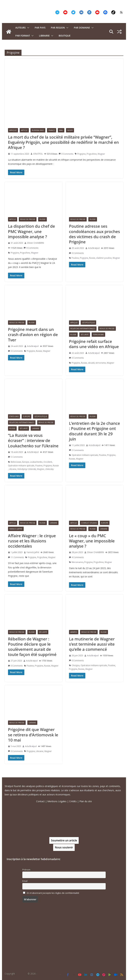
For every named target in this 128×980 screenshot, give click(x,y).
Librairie (44, 36)
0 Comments (66, 154)
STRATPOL (38, 154)
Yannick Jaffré (16, 529)
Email (25, 881)
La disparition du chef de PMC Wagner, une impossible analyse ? (31, 231)
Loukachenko (36, 462)
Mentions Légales (57, 801)
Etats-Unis (14, 416)
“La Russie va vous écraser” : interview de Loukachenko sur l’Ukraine (33, 440)
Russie (42, 219)
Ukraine (36, 428)
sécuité (91, 363)
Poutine (75, 258)
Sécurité (85, 335)
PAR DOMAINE (82, 28)
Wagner (101, 154)
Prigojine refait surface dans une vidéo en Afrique (94, 344)
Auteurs (20, 28)
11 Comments (16, 557)
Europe (26, 416)
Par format (23, 36)
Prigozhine (92, 154)
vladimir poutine (104, 258)
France (52, 130)
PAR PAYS (40, 28)
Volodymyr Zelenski (27, 469)
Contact (40, 801)
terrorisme (101, 363)
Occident (48, 462)
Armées (74, 632)
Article (24, 130)
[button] (27, 28)
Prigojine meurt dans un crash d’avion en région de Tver (33, 334)
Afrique (13, 130)
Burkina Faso (38, 130)
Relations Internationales (83, 329)
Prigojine (81, 154)
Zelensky (49, 469)
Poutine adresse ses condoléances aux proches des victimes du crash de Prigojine (94, 234)
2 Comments (76, 450)
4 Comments (76, 557)
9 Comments (31, 248)
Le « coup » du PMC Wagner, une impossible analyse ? (92, 541)
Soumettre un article (64, 840)
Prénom (26, 870)
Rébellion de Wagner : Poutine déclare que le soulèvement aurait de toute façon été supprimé (32, 647)
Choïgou (76, 665)
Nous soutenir (64, 847)
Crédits (73, 801)
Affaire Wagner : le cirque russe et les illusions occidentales (32, 541)
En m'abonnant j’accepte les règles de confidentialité (53, 893)
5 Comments (15, 457)
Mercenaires (77, 562)
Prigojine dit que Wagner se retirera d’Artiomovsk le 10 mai (33, 735)
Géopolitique (88, 323)
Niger (70, 130)
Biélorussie (16, 462)
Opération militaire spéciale (21, 466)
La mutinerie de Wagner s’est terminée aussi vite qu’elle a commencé (92, 644)
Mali (61, 130)
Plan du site (86, 801)
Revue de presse (28, 219)
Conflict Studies (89, 523)
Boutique (65, 36)
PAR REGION (58, 28)
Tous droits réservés (49, 974)
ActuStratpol (94, 248)
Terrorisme (98, 335)
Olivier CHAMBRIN (35, 243)
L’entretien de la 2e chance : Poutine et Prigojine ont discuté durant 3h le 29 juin (94, 431)
